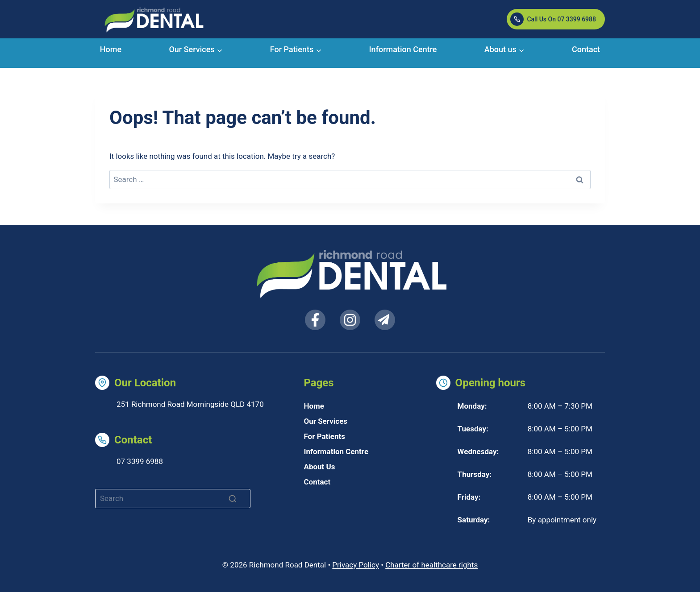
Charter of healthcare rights (431, 565)
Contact (586, 49)
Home (111, 49)
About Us (319, 467)
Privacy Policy (356, 565)
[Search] (173, 499)
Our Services (325, 421)
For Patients (324, 436)
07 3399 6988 (140, 461)
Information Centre (403, 49)
